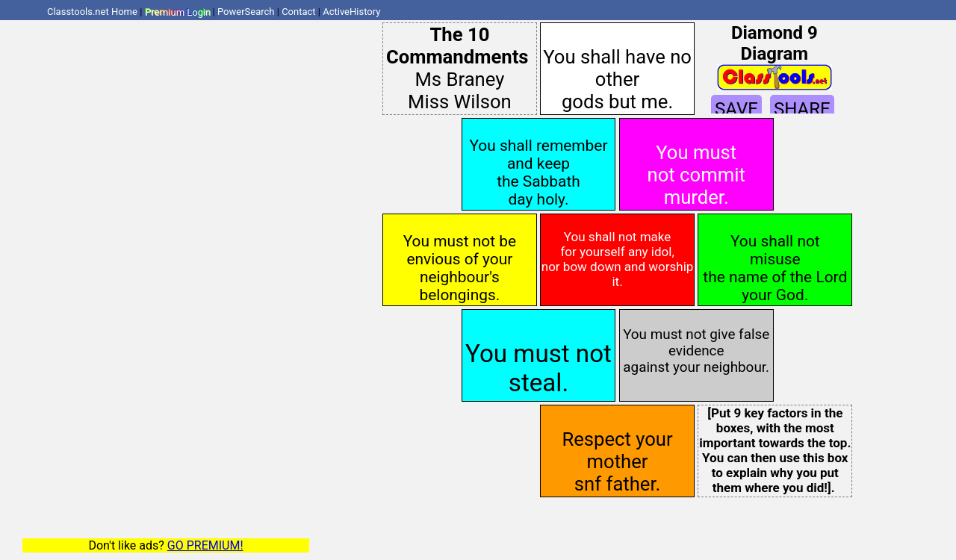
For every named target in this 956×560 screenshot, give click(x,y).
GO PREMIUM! (205, 545)
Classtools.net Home (92, 12)
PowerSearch (246, 12)
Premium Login (178, 12)
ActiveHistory (351, 12)
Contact (298, 12)
